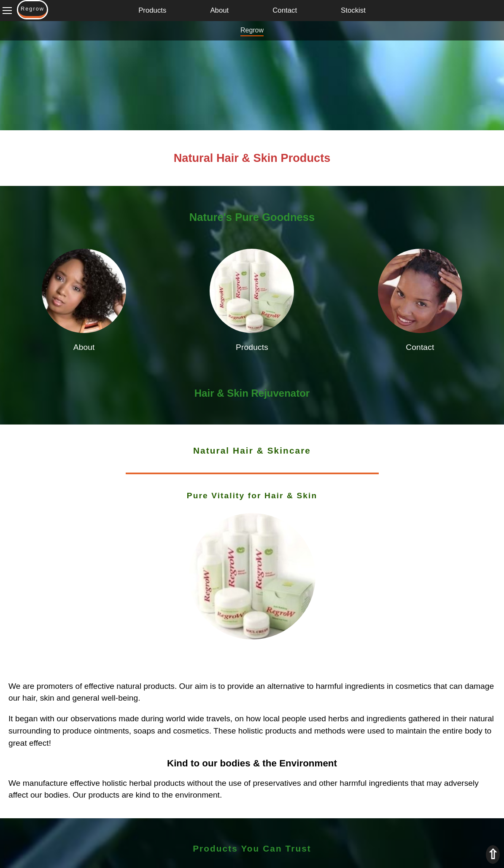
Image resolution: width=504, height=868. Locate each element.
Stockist (353, 10)
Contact (285, 10)
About (219, 10)
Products (152, 10)
